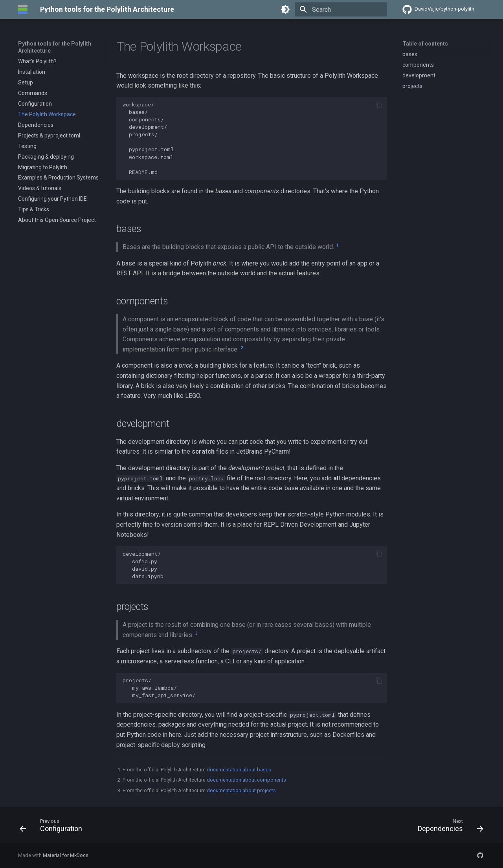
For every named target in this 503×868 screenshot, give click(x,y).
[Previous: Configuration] (53, 827)
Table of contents (425, 44)
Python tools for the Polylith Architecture (55, 47)
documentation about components (246, 780)
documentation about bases (239, 770)
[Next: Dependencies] (448, 827)
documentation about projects (241, 790)
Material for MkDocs (66, 855)
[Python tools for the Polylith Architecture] (23, 9)
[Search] (341, 9)
